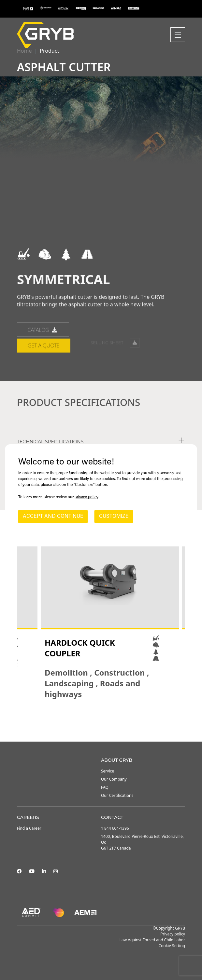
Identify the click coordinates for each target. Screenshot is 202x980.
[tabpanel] (110, 623)
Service (108, 771)
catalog (43, 355)
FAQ (105, 787)
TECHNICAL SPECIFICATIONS (50, 442)
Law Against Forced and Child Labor (152, 940)
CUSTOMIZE (114, 517)
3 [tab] (104, 724)
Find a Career (29, 828)
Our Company (114, 779)
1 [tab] (91, 724)
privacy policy (86, 497)
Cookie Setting (172, 946)
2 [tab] (98, 724)
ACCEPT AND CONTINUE (53, 517)
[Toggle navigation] (178, 35)
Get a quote (44, 370)
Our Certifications (117, 795)
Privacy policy (173, 934)
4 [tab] (111, 724)
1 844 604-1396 (115, 828)
